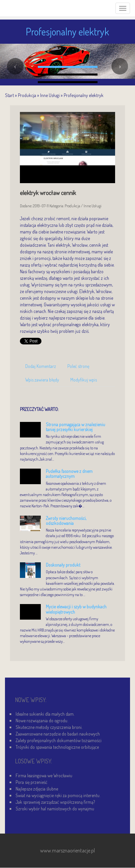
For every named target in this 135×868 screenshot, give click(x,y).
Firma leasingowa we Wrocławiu (44, 775)
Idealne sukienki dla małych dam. (45, 714)
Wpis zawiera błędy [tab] (42, 380)
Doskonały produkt (63, 565)
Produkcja (27, 95)
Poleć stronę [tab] (78, 366)
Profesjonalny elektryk (84, 95)
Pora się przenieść (32, 782)
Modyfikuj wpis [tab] (84, 380)
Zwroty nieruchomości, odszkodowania (66, 521)
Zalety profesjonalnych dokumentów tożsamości (59, 740)
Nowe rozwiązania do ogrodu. (42, 720)
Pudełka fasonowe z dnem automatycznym (69, 474)
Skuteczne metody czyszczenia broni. (49, 727)
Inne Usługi (50, 95)
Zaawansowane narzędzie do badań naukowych (58, 734)
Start (9, 95)
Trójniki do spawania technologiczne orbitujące (57, 747)
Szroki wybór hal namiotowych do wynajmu (55, 809)
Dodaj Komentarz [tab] (41, 366)
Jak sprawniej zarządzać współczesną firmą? (55, 802)
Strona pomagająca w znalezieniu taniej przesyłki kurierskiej (75, 427)
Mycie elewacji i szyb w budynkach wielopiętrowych (76, 609)
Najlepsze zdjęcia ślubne (37, 789)
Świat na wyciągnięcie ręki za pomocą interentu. (58, 795)
